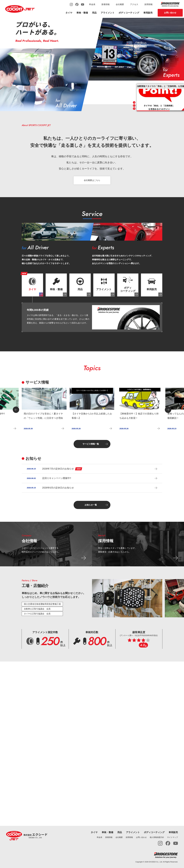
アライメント (108, 13)
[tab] (32, 285)
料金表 (92, 4)
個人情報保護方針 (157, 837)
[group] (44, 410)
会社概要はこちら (92, 180)
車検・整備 (82, 13)
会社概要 (120, 4)
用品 (94, 13)
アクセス (134, 4)
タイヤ (69, 13)
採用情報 (148, 4)
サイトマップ (172, 837)
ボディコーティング (129, 13)
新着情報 (106, 4)
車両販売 (148, 13)
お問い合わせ (170, 13)
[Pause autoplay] (134, 109)
